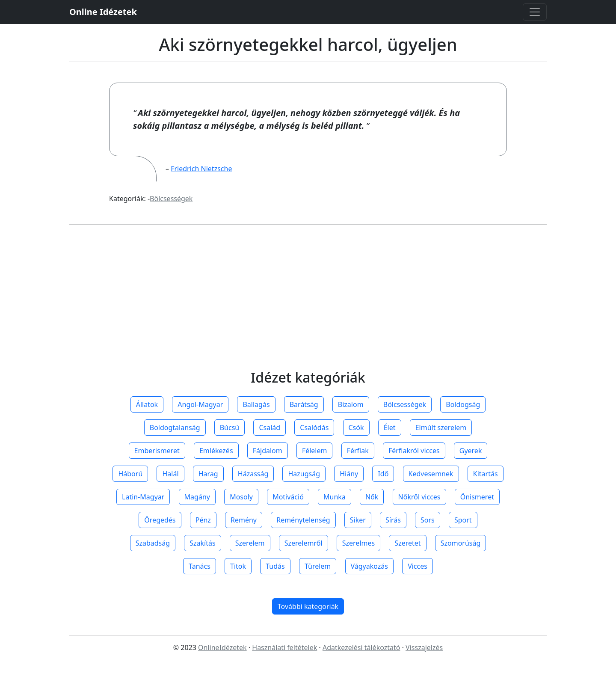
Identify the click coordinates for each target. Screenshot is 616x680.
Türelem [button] (318, 566)
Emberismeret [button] (157, 451)
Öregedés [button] (160, 520)
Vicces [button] (418, 566)
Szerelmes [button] (358, 543)
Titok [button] (238, 566)
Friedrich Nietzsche (201, 169)
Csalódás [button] (314, 428)
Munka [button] (335, 497)
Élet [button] (390, 428)
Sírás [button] (393, 520)
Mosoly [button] (241, 497)
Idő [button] (383, 474)
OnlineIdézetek (222, 647)
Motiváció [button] (288, 497)
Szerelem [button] (250, 543)
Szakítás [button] (202, 543)
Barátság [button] (304, 404)
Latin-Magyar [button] (143, 497)
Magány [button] (197, 497)
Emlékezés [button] (216, 451)
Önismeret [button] (477, 497)
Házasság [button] (253, 474)
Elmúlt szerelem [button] (441, 428)
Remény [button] (244, 520)
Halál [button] (170, 474)
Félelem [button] (315, 451)
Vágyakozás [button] (369, 566)
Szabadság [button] (153, 543)
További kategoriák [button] (308, 606)
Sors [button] (428, 520)
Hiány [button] (349, 474)
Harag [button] (208, 474)
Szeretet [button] (407, 543)
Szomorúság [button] (461, 543)
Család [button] (269, 428)
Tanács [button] (200, 566)
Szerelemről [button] (304, 543)
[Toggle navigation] (535, 12)
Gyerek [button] (471, 451)
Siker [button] (358, 520)
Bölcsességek (171, 199)
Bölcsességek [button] (405, 404)
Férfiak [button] (358, 451)
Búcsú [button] (230, 428)
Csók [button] (356, 428)
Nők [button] (372, 497)
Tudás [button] (275, 566)
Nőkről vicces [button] (419, 497)
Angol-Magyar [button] (200, 404)
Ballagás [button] (256, 404)
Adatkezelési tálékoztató (361, 647)
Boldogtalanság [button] (175, 428)
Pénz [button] (203, 520)
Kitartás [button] (486, 474)
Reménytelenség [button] (303, 520)
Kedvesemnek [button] (431, 474)
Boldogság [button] (463, 404)
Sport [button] (463, 520)
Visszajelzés (424, 647)
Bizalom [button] (351, 404)
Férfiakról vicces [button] (414, 451)
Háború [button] (130, 474)
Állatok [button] (147, 404)
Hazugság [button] (304, 474)
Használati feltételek (284, 647)
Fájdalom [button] (268, 451)
